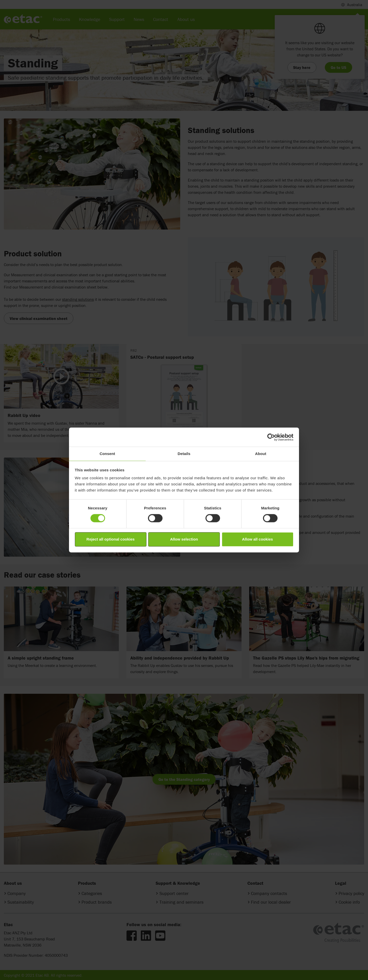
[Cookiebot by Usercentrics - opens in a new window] (271, 437)
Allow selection (184, 539)
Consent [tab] (107, 454)
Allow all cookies (257, 539)
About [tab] (261, 454)
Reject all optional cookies (110, 539)
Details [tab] (184, 454)
